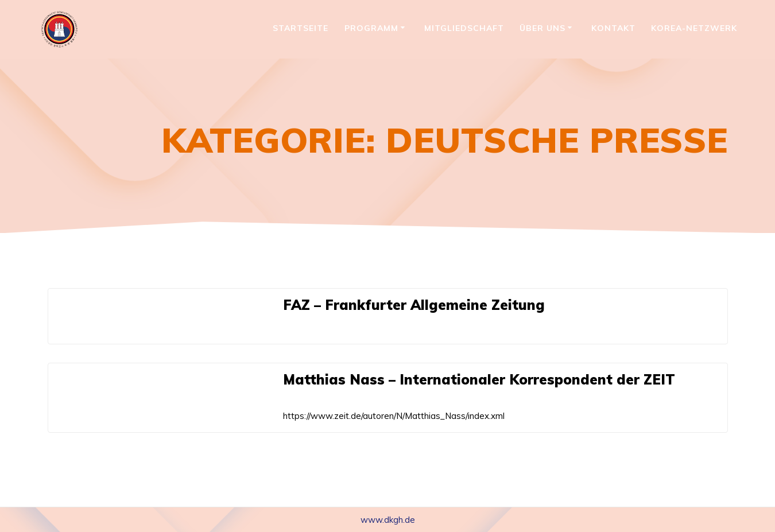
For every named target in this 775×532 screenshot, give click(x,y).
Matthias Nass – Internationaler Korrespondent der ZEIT (479, 379)
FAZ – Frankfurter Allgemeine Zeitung (414, 305)
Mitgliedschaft (464, 28)
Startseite (301, 28)
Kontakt (613, 28)
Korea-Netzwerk (694, 28)
